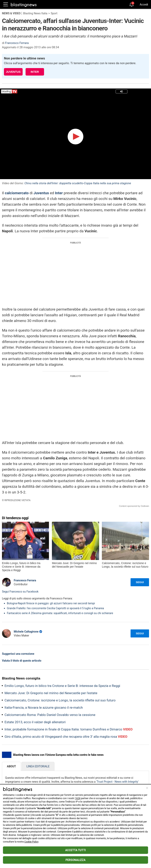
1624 (78, 798)
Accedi (144, 5)
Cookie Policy (31, 842)
